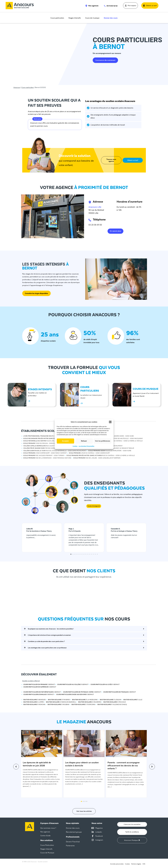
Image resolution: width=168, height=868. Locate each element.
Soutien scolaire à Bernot (31, 681)
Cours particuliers (57, 18)
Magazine (99, 827)
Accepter (65, 441)
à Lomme (34, 702)
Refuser (84, 441)
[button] (110, 422)
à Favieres (59, 700)
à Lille (133, 700)
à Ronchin (34, 704)
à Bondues (34, 700)
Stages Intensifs (75, 18)
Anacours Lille (95, 207)
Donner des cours (111, 18)
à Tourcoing (83, 704)
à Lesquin (110, 700)
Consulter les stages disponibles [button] (36, 293)
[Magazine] (93, 827)
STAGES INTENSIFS (40, 389)
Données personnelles (116, 863)
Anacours (17, 87)
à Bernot (39, 684)
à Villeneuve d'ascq (112, 704)
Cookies (75, 446)
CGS (144, 863)
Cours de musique (92, 18)
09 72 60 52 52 (112, 6)
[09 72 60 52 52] (104, 6)
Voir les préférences (103, 441)
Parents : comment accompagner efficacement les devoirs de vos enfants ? (124, 765)
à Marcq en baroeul (61, 702)
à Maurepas (90, 702)
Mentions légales (136, 863)
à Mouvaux (115, 702)
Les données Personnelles (86, 446)
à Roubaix (58, 704)
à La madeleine (85, 700)
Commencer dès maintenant (105, 60)
